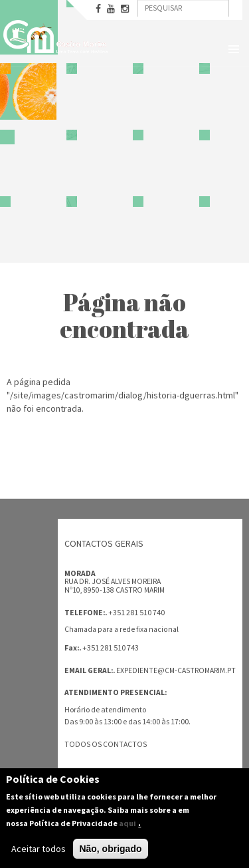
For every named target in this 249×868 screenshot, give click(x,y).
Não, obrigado (110, 849)
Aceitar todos (39, 849)
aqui (127, 824)
